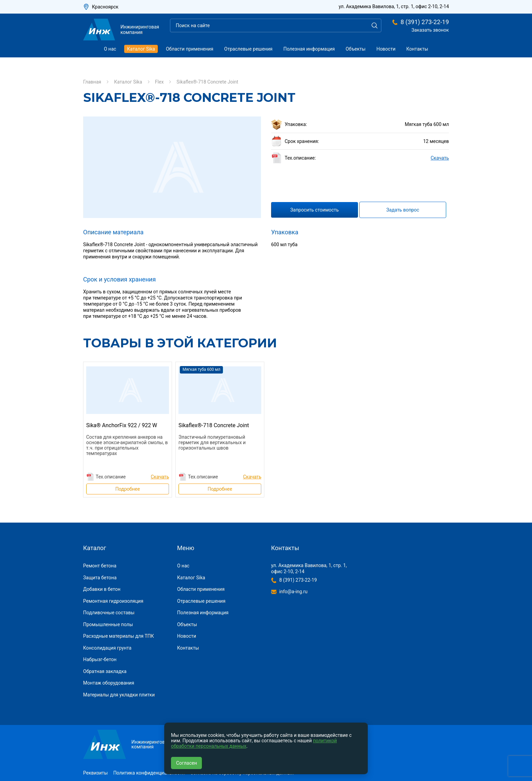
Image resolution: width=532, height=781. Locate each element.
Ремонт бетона (100, 566)
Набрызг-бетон (100, 659)
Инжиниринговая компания (121, 30)
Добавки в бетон (102, 589)
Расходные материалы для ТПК (119, 636)
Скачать (440, 158)
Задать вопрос (403, 210)
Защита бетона (100, 578)
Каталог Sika (141, 49)
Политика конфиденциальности (149, 773)
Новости (386, 49)
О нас (110, 49)
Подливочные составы (109, 613)
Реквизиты (96, 773)
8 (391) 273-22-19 (425, 22)
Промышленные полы (108, 624)
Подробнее (128, 489)
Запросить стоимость (315, 210)
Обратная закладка (105, 671)
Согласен (186, 763)
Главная (92, 82)
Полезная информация (309, 49)
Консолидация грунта (107, 648)
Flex (159, 82)
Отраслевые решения (248, 49)
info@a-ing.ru (293, 592)
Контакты (417, 49)
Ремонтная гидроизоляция (113, 601)
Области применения (190, 49)
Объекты (356, 49)
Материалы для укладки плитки (119, 695)
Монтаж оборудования (109, 683)
